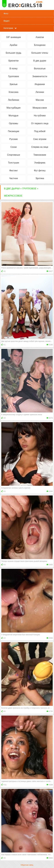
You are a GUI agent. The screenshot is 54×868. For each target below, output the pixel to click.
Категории (8, 28)
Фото (6, 14)
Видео (7, 21)
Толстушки (14, 163)
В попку (13, 69)
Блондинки (40, 45)
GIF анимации (14, 37)
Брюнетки (14, 61)
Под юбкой (40, 131)
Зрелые (13, 84)
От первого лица (40, 123)
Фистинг (14, 171)
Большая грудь (14, 53)
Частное (14, 178)
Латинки (40, 92)
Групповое (13, 76)
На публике (40, 116)
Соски (13, 147)
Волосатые (40, 69)
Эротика (40, 178)
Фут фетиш (40, 171)
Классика (13, 92)
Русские (14, 139)
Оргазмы (14, 123)
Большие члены (40, 53)
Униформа (40, 163)
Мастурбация (14, 108)
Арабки (14, 45)
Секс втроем (40, 139)
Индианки (40, 84)
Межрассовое (40, 108)
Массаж (40, 100)
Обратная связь (27, 865)
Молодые (14, 116)
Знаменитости (40, 76)
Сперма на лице (40, 147)
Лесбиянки (13, 100)
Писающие (14, 131)
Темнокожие (40, 155)
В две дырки (40, 61)
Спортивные (13, 155)
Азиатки (40, 37)
